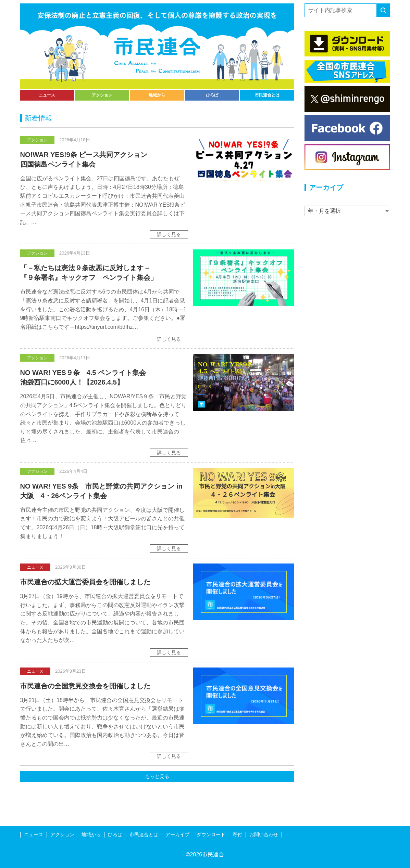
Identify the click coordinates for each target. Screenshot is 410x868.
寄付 (237, 834)
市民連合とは (267, 95)
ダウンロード (211, 834)
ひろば (212, 95)
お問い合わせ (264, 834)
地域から (157, 95)
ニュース (47, 95)
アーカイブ (177, 834)
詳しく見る (169, 234)
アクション (102, 95)
